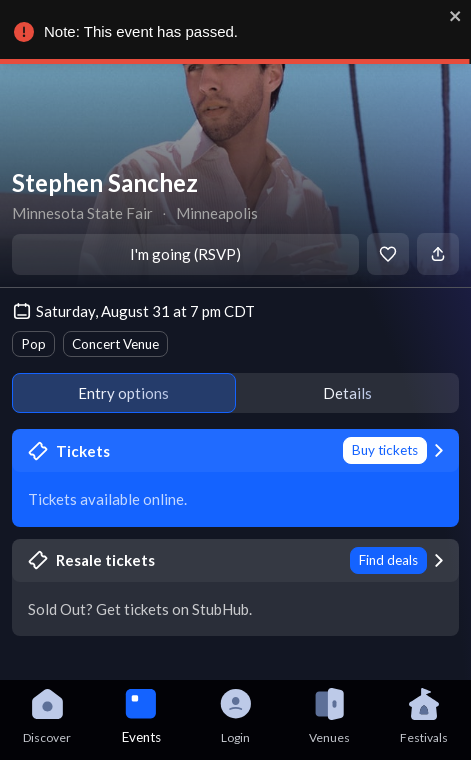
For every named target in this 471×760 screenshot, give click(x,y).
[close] (453, 16)
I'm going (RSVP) (185, 254)
